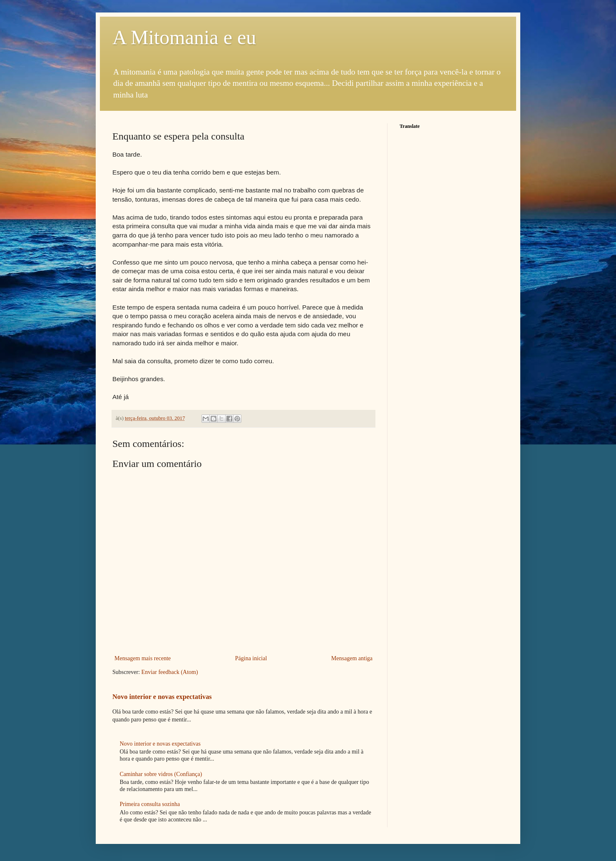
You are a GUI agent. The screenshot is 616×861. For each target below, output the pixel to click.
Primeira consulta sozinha (150, 804)
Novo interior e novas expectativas (162, 697)
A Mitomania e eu (184, 37)
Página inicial (251, 658)
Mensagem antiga (352, 658)
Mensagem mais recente (143, 658)
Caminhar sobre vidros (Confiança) (161, 774)
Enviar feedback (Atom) (170, 672)
